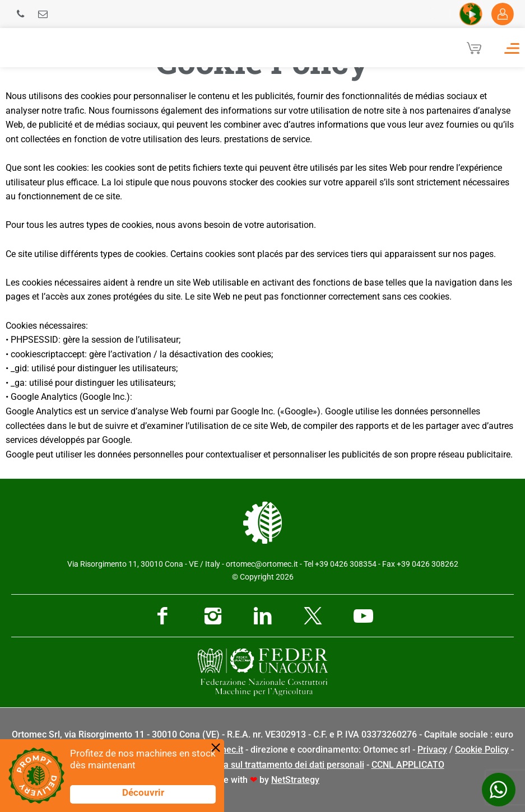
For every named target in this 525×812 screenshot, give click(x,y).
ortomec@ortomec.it (262, 564)
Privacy (432, 750)
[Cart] (474, 48)
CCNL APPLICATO (408, 765)
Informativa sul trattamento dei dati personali (273, 765)
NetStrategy (295, 780)
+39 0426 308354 (346, 564)
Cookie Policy (482, 750)
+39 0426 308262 (428, 564)
